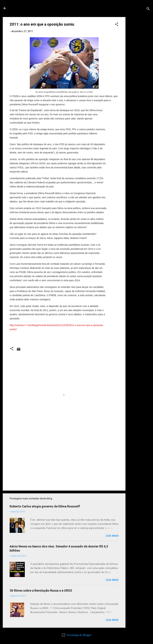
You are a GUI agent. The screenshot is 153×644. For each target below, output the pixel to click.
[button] (117, 25)
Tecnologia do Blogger (76, 635)
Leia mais (112, 536)
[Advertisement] (139, 69)
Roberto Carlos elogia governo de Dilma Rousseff (45, 506)
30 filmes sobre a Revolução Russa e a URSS (41, 590)
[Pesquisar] (148, 9)
